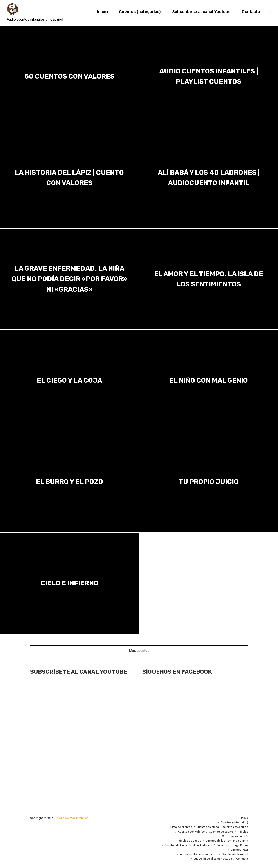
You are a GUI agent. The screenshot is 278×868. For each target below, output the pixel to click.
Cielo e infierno (69, 583)
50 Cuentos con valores (69, 76)
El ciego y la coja (69, 380)
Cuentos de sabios (221, 832)
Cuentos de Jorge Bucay (232, 845)
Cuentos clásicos (208, 827)
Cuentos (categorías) (140, 12)
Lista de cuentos (181, 827)
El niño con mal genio (209, 380)
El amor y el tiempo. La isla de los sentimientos (209, 279)
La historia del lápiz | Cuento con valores (69, 178)
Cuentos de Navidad (235, 854)
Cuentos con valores (191, 832)
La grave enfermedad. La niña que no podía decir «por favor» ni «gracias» (69, 279)
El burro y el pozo (69, 482)
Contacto (251, 12)
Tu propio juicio (209, 482)
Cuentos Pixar (239, 850)
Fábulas (243, 832)
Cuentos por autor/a (235, 836)
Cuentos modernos (236, 827)
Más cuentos (139, 651)
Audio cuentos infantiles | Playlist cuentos (209, 76)
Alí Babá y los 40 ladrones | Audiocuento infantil (209, 178)
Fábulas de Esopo (189, 841)
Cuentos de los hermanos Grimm (227, 841)
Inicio (102, 12)
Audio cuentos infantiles (72, 818)
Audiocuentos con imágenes (199, 854)
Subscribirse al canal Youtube (201, 12)
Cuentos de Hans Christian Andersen (188, 845)
